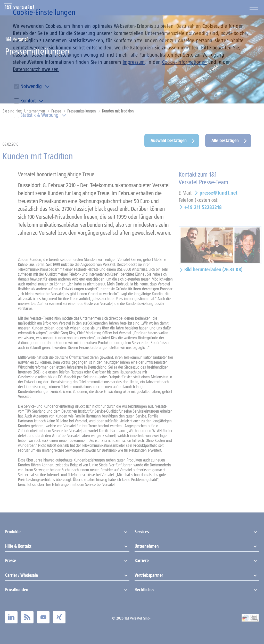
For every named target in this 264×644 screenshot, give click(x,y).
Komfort (28, 101)
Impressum (134, 62)
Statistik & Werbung (39, 115)
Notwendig (31, 86)
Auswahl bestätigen (169, 141)
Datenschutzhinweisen (36, 69)
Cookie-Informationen (184, 62)
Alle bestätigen (225, 141)
